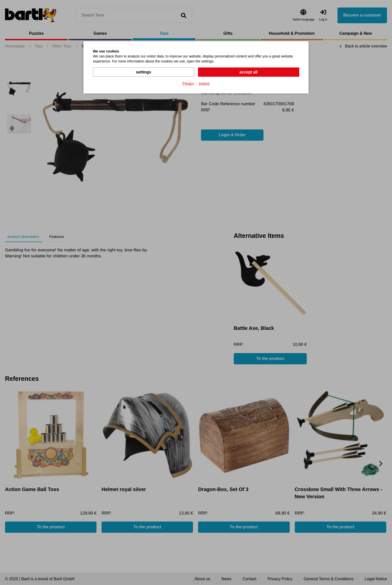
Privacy (188, 83)
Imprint (204, 83)
